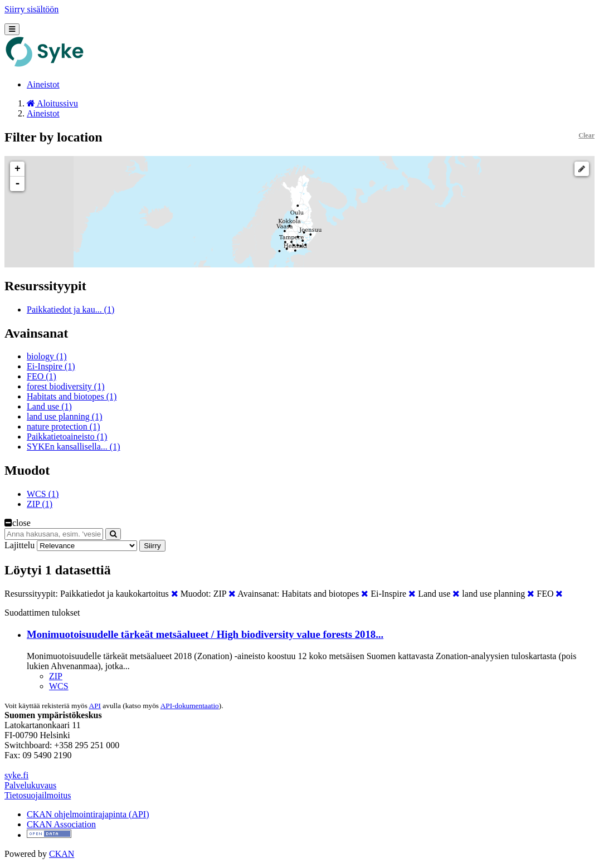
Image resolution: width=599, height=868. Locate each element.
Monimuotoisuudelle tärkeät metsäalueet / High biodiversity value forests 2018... (205, 634)
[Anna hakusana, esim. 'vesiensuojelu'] (54, 534)
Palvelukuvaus (30, 785)
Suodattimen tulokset (42, 613)
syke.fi (16, 775)
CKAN (62, 854)
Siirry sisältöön (31, 9)
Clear (586, 135)
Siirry (152, 546)
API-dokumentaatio (190, 706)
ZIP (56, 676)
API (95, 706)
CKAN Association (61, 824)
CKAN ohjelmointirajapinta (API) (88, 814)
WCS (59, 686)
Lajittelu (20, 545)
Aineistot (43, 84)
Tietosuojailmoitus (38, 795)
